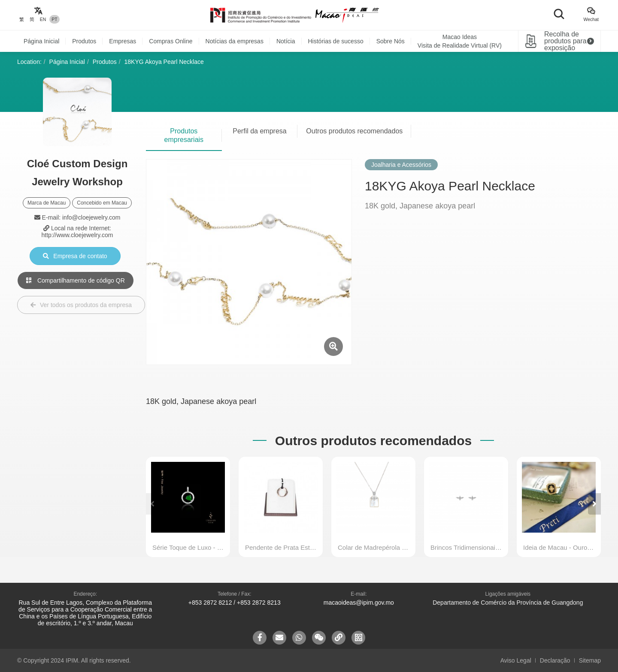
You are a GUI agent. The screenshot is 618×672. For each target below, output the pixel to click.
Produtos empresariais (184, 135)
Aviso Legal (516, 660)
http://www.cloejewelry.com (77, 235)
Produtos (84, 41)
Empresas (123, 41)
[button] (594, 504)
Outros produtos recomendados (354, 131)
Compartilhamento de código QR (76, 280)
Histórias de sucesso (336, 41)
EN (43, 19)
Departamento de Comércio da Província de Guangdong (508, 603)
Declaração (555, 660)
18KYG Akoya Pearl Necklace (164, 62)
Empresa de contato (75, 256)
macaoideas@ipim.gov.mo (359, 603)
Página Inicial (41, 41)
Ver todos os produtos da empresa (81, 305)
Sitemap (590, 660)
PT (54, 19)
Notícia (286, 41)
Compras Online (171, 41)
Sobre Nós (391, 41)
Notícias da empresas (235, 41)
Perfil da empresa (259, 131)
